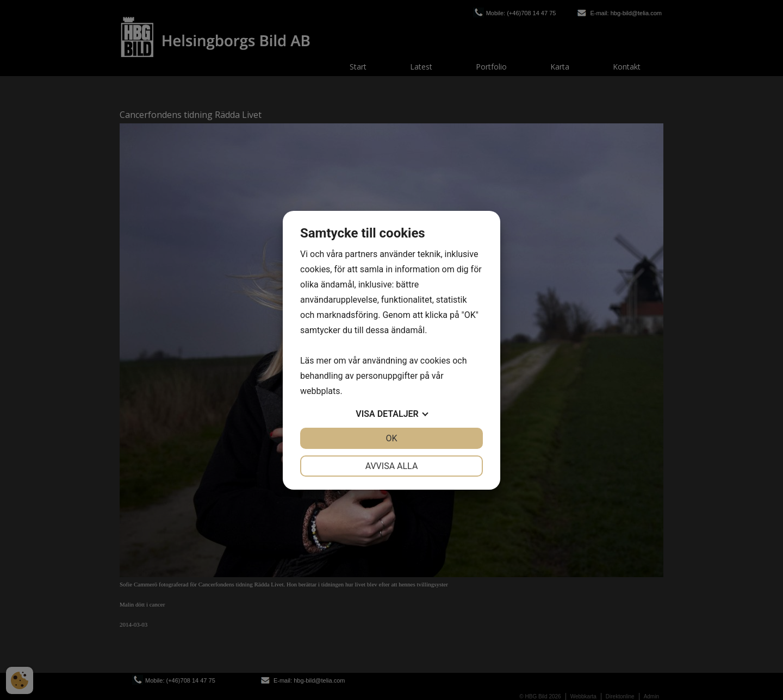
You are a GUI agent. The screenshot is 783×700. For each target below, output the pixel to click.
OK (391, 438)
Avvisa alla (392, 466)
